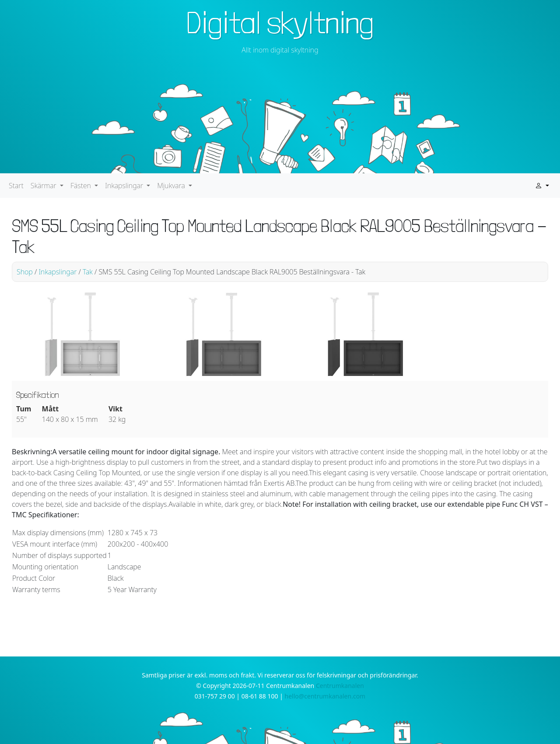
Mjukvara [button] (172, 186)
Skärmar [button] (44, 186)
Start (16, 186)
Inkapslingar (58, 272)
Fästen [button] (82, 186)
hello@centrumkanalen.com (325, 696)
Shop (25, 272)
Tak (88, 272)
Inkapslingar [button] (125, 186)
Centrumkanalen (340, 686)
